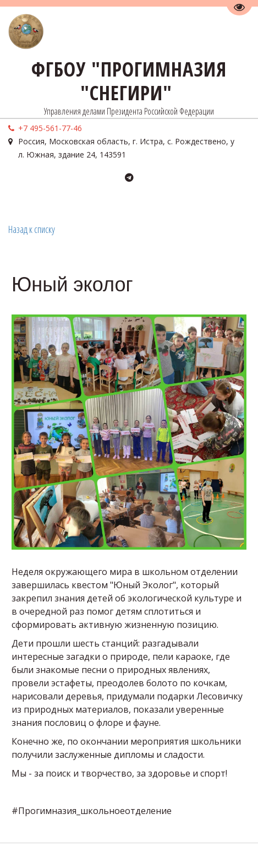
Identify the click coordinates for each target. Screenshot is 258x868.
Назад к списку (32, 229)
